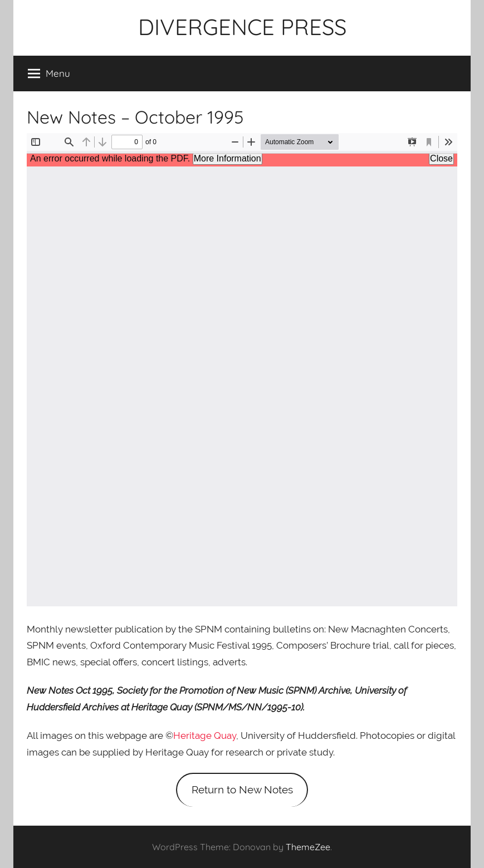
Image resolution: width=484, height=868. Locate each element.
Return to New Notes (242, 789)
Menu (49, 73)
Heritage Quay (205, 735)
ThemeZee (308, 847)
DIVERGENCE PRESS (242, 27)
